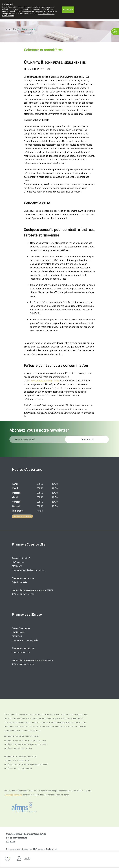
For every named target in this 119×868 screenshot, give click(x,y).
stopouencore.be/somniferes (44, 380)
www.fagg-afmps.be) (13, 795)
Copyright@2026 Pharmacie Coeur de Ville (26, 834)
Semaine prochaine (22, 516)
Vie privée (11, 842)
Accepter (68, 9)
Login (27, 858)
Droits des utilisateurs (17, 838)
